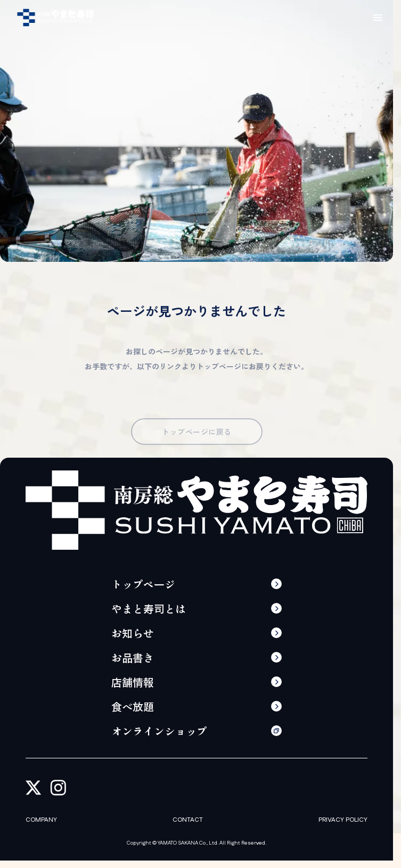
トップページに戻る (196, 439)
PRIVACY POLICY (343, 820)
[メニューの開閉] (378, 18)
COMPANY (41, 820)
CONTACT (188, 820)
